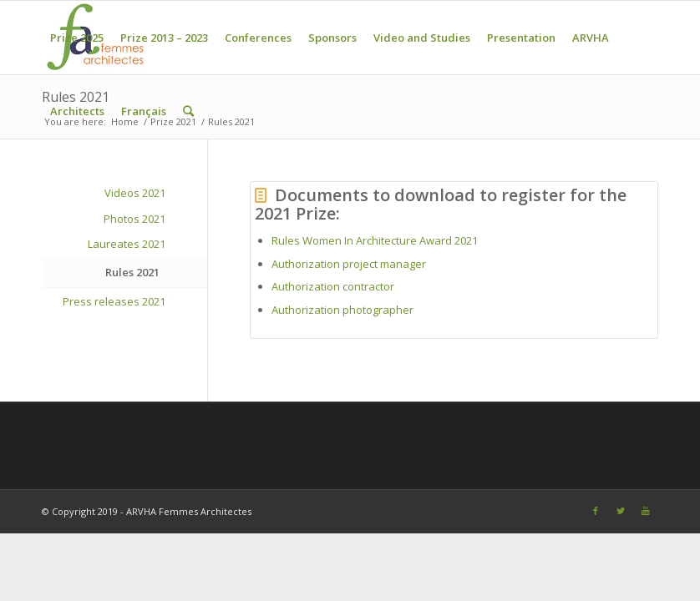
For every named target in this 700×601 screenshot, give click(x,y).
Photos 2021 (134, 219)
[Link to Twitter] (621, 511)
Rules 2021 (132, 272)
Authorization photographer (344, 310)
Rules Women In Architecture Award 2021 (375, 240)
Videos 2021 (135, 193)
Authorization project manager (349, 264)
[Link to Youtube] (646, 511)
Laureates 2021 (127, 244)
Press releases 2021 (114, 301)
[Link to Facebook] (596, 511)
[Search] (188, 111)
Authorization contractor (333, 286)
